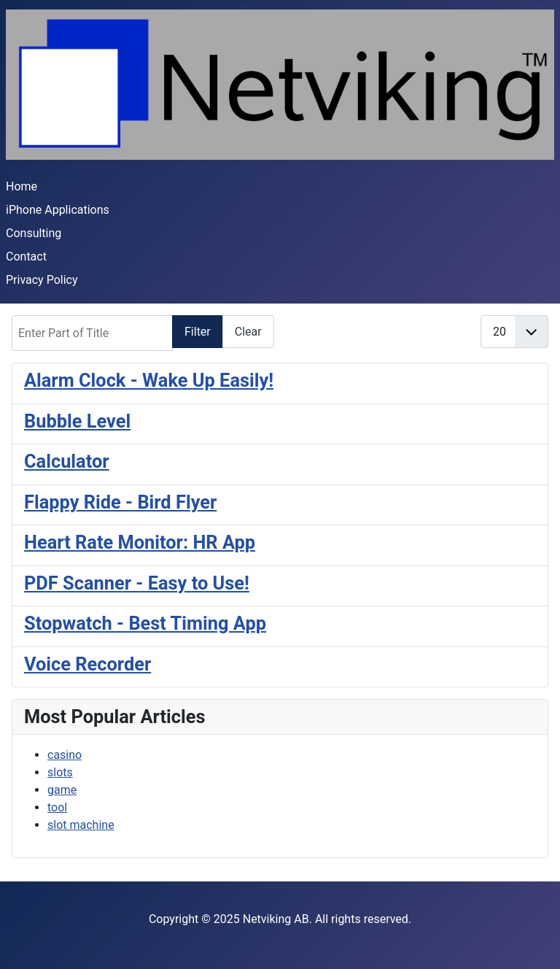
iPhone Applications (58, 210)
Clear (248, 332)
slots (60, 772)
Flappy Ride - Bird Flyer (120, 502)
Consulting (34, 233)
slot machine (81, 825)
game (62, 790)
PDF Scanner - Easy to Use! (137, 583)
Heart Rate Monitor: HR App (140, 542)
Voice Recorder (87, 664)
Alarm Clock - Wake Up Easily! (149, 380)
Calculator (67, 461)
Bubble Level (77, 421)
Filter (198, 332)
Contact (26, 256)
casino (65, 755)
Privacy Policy (42, 280)
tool (57, 807)
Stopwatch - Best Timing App (145, 623)
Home (22, 186)
